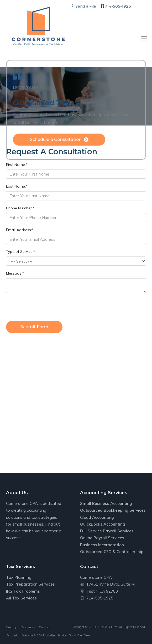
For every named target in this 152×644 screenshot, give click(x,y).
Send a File (83, 6)
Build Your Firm (79, 635)
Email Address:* (20, 230)
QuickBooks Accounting (103, 524)
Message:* (15, 273)
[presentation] (46, 307)
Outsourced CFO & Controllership (112, 552)
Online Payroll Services (102, 538)
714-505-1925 (116, 6)
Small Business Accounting (106, 503)
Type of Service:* (21, 252)
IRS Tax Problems (23, 591)
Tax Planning (19, 577)
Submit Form (34, 327)
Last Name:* (17, 186)
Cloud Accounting (97, 517)
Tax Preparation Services (30, 584)
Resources (28, 627)
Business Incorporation (102, 545)
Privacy (11, 627)
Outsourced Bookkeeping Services (113, 510)
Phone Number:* (20, 208)
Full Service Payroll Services (107, 531)
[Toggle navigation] (144, 39)
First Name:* (17, 165)
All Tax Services (21, 598)
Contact (44, 627)
